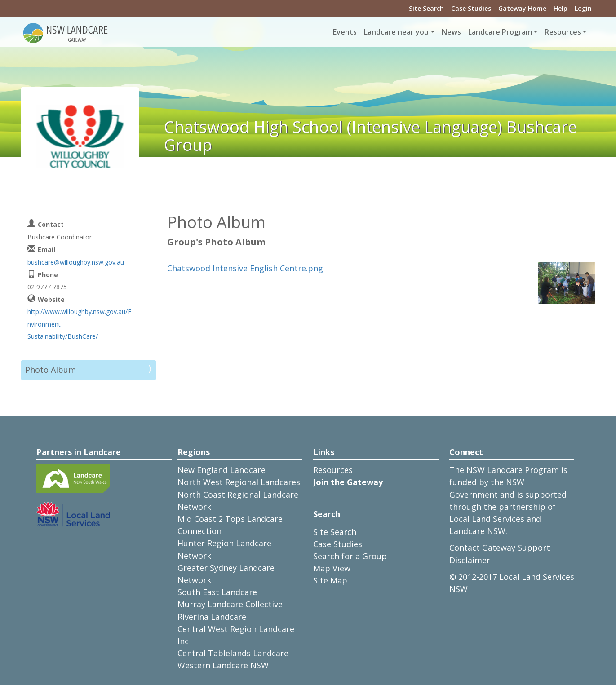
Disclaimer (470, 560)
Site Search (426, 8)
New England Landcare (222, 470)
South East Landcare (217, 592)
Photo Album (51, 370)
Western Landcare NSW (223, 665)
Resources (333, 470)
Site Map (330, 580)
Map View (332, 568)
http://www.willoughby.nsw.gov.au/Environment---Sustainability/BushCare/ (79, 324)
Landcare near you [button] (396, 32)
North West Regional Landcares (239, 482)
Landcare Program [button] (500, 32)
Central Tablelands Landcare (233, 653)
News (451, 32)
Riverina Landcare (212, 617)
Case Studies (471, 8)
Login (583, 8)
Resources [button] (563, 32)
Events (345, 32)
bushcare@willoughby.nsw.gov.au (76, 262)
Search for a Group (350, 556)
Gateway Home (522, 8)
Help (561, 8)
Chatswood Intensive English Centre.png (245, 268)
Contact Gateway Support (500, 548)
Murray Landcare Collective (230, 604)
